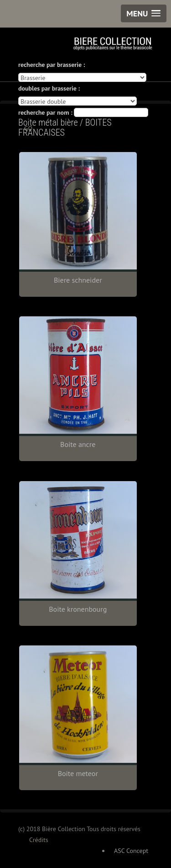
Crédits (39, 840)
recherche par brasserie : (52, 65)
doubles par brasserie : (49, 88)
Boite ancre (78, 444)
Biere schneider (78, 280)
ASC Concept (131, 851)
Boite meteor (78, 773)
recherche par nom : (45, 112)
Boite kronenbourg (78, 609)
